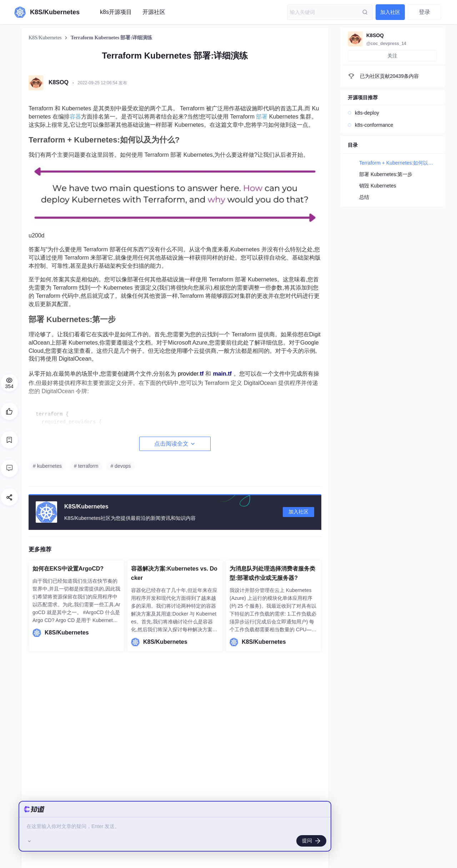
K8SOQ (375, 35)
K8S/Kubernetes (46, 38)
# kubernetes (47, 466)
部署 (262, 117)
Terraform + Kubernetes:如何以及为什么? (405, 163)
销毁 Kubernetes (378, 186)
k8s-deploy (367, 113)
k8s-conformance (374, 125)
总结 (364, 197)
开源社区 (154, 12)
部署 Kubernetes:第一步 (386, 174)
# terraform (86, 466)
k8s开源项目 (116, 12)
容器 (75, 117)
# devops (120, 466)
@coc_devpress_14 (386, 44)
